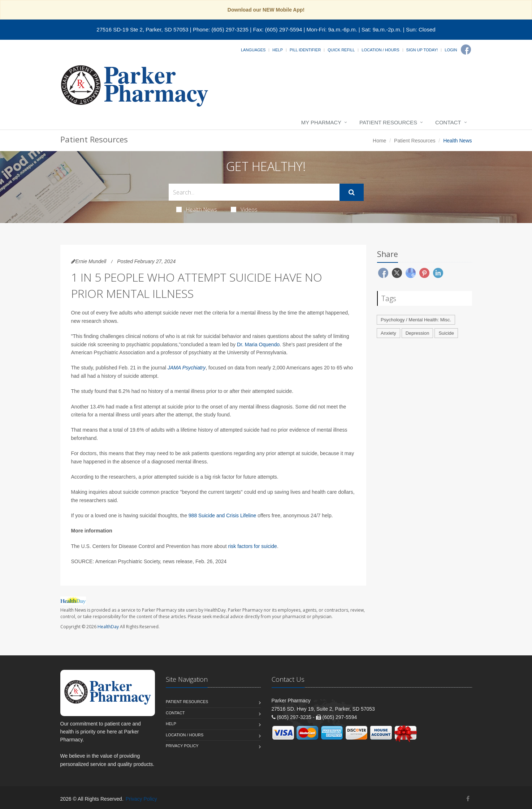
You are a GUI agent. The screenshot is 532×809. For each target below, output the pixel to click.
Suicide (446, 333)
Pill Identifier (305, 50)
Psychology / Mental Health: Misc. (416, 320)
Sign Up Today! (422, 50)
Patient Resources (388, 122)
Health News (197, 209)
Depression (418, 333)
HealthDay (108, 627)
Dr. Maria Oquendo (258, 344)
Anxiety (388, 333)
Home (379, 141)
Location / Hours (380, 50)
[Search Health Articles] (254, 192)
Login (451, 50)
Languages (253, 50)
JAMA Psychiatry (187, 368)
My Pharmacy (321, 122)
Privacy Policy (182, 746)
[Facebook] (466, 50)
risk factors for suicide (253, 546)
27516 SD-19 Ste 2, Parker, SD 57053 (142, 29)
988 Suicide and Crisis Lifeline (222, 515)
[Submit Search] (352, 192)
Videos (244, 209)
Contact (448, 122)
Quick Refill (341, 50)
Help (278, 50)
